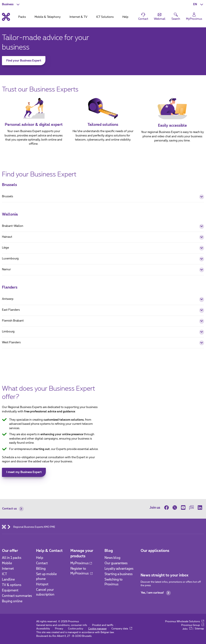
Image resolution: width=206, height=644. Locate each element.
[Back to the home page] (6, 17)
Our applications (155, 551)
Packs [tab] (22, 17)
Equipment (10, 590)
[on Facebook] (167, 508)
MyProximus (81, 563)
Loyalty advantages (119, 569)
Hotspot (42, 584)
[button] (199, 4)
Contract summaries (17, 596)
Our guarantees (116, 563)
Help (40, 558)
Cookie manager (97, 629)
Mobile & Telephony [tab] (48, 17)
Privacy (59, 629)
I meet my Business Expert (24, 472)
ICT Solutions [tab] (105, 17)
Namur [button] (103, 270)
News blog (112, 558)
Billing (41, 569)
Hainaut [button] (103, 237)
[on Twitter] (175, 508)
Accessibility (43, 629)
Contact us (13, 509)
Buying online (12, 601)
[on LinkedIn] (200, 508)
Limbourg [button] (103, 332)
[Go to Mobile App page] (144, 559)
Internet (8, 569)
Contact (42, 563)
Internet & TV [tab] (78, 17)
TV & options (12, 585)
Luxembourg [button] (103, 259)
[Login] (194, 17)
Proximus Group (193, 625)
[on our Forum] (192, 508)
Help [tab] (125, 17)
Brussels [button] (103, 197)
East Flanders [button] (103, 310)
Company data (122, 629)
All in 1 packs (12, 558)
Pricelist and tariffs (103, 625)
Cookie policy (76, 629)
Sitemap (199, 629)
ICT (4, 574)
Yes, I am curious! (156, 593)
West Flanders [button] (103, 343)
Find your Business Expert (24, 61)
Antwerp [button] (103, 299)
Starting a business (119, 574)
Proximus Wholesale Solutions (185, 622)
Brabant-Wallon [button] (103, 226)
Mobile (7, 563)
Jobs (187, 629)
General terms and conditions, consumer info (62, 625)
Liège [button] (103, 248)
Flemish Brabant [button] (103, 321)
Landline (8, 580)
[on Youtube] (183, 508)
